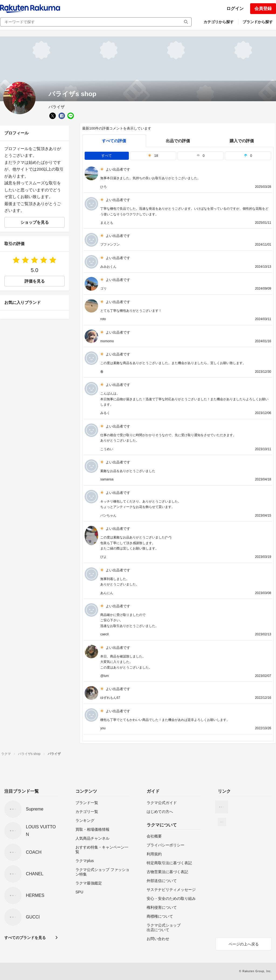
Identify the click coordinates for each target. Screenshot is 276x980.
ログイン (235, 9)
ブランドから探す (258, 22)
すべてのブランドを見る (25, 938)
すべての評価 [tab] (114, 141)
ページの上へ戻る (244, 944)
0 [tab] (201, 156)
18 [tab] (153, 156)
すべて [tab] (107, 156)
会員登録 (263, 9)
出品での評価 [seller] (178, 141)
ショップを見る (35, 222)
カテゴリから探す (219, 22)
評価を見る (35, 281)
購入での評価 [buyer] (242, 141)
